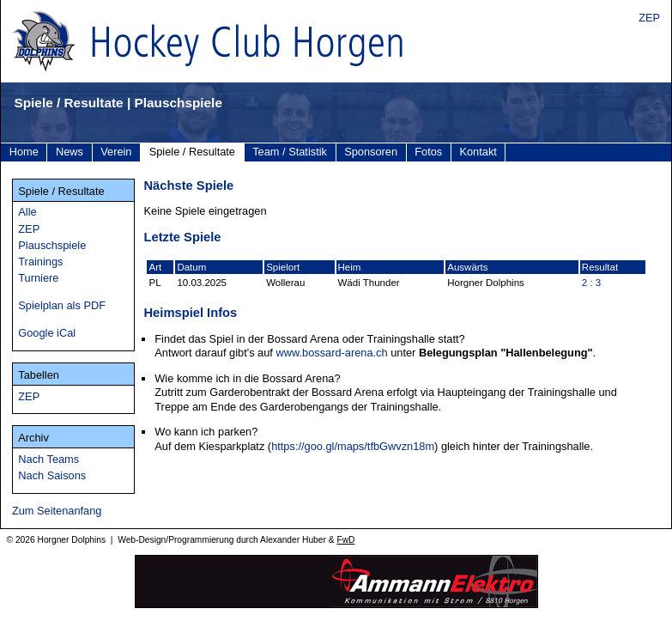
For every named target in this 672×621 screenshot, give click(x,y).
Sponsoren (371, 152)
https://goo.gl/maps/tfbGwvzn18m (353, 446)
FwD (345, 540)
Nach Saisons (52, 475)
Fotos (428, 152)
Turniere (38, 278)
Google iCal (47, 333)
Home (24, 152)
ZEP (649, 18)
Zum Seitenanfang (57, 511)
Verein (116, 152)
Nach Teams (48, 459)
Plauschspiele (52, 245)
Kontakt (478, 152)
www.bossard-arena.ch (331, 353)
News (70, 152)
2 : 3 (591, 283)
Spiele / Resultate (192, 152)
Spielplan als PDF (62, 305)
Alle (27, 212)
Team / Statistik (290, 152)
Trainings (40, 262)
